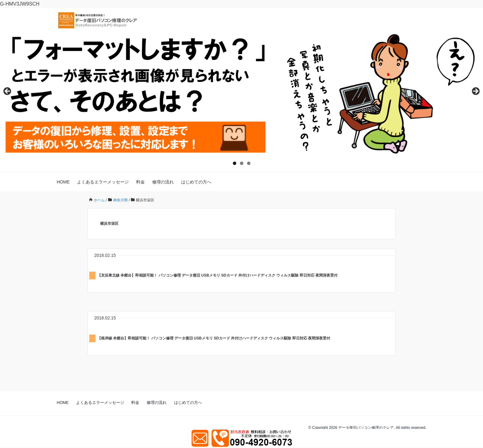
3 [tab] (249, 163)
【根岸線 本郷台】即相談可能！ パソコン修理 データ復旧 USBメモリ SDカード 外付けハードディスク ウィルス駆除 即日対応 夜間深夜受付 (214, 338)
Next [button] (475, 92)
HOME (63, 182)
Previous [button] (8, 92)
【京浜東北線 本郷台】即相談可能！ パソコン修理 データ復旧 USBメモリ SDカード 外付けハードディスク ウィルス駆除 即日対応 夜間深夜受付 (217, 275)
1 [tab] (235, 163)
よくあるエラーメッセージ (103, 182)
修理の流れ (163, 182)
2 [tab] (242, 163)
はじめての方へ (196, 182)
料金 (140, 182)
